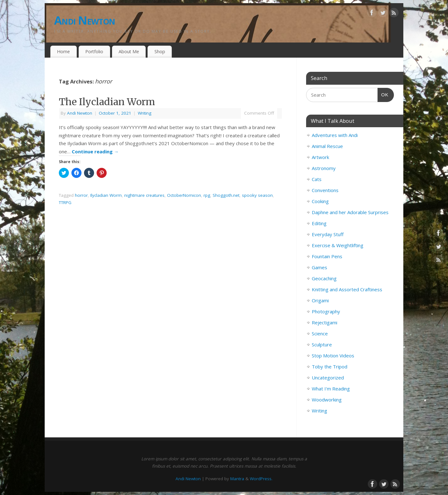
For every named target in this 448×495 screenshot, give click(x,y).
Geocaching (324, 278)
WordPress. (261, 479)
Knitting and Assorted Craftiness (347, 289)
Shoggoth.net (226, 195)
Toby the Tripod (330, 367)
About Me (129, 51)
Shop (160, 51)
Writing (145, 113)
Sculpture (322, 344)
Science (320, 333)
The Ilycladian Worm (107, 102)
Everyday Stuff (328, 234)
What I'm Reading (331, 389)
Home (63, 51)
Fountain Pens (327, 256)
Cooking (320, 201)
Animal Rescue (327, 146)
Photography (326, 311)
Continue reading (95, 151)
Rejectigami (325, 322)
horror (81, 195)
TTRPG (65, 202)
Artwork (320, 157)
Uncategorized (328, 378)
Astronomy (324, 168)
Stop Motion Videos (333, 356)
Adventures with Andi (335, 135)
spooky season (257, 195)
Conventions (325, 190)
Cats (317, 179)
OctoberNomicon (184, 195)
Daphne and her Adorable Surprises (350, 212)
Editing (319, 223)
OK (383, 94)
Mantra (237, 479)
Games (319, 267)
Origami (320, 300)
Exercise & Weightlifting (338, 245)
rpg (207, 195)
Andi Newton (84, 20)
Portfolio (94, 51)
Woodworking (327, 400)
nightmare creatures (144, 195)
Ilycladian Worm (106, 195)
